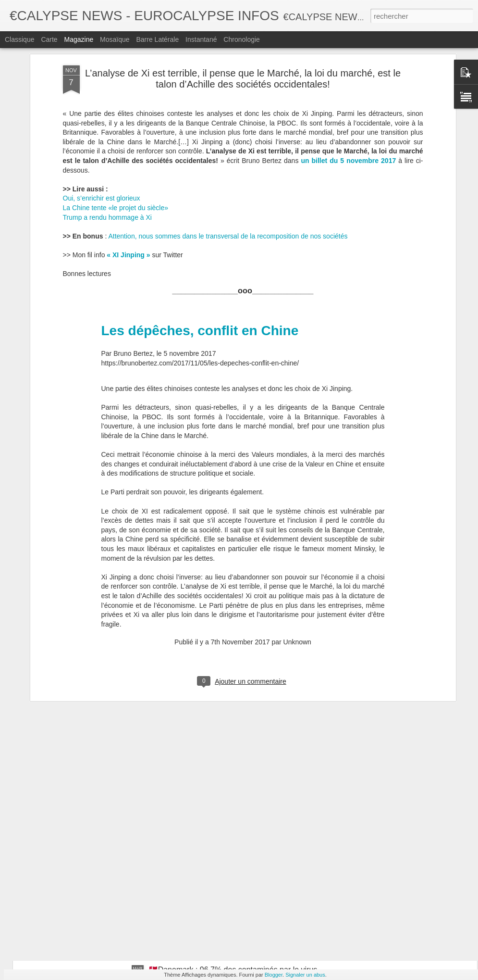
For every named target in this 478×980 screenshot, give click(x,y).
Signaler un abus (305, 975)
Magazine (79, 39)
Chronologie (242, 39)
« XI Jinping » (128, 153)
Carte (49, 39)
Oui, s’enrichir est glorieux (102, 97)
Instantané (201, 39)
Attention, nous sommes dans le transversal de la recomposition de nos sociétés (228, 135)
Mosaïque (115, 39)
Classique (19, 39)
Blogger (274, 975)
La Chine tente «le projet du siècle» (116, 106)
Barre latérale (157, 39)
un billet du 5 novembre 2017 (348, 59)
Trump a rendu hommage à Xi (107, 116)
